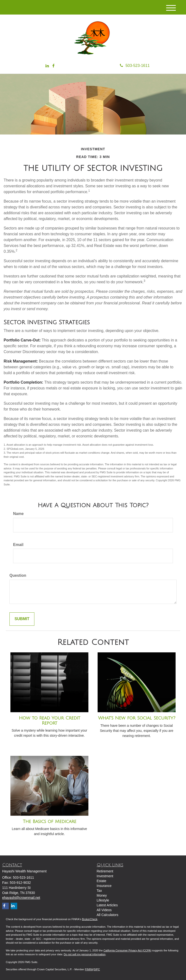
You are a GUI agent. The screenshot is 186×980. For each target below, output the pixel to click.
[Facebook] (53, 66)
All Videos (104, 910)
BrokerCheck (90, 919)
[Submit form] (22, 619)
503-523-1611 (135, 66)
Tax (99, 891)
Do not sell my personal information (85, 954)
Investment (105, 876)
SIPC (97, 969)
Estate (101, 881)
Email (18, 545)
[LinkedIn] (47, 66)
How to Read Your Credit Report (50, 721)
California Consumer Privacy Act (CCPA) (127, 950)
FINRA (89, 969)
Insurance (104, 886)
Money (102, 895)
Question (18, 575)
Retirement (105, 871)
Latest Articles (107, 905)
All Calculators (107, 915)
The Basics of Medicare (50, 822)
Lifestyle (103, 900)
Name (18, 514)
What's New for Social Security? (137, 718)
